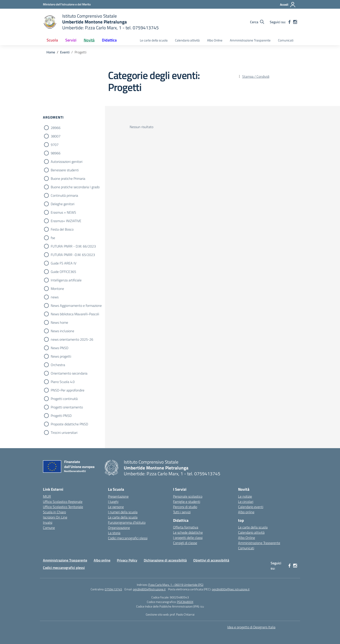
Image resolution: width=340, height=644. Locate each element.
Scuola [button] (52, 40)
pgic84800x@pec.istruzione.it (231, 589)
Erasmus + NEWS (63, 212)
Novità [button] (89, 40)
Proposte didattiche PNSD (69, 424)
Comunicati (286, 40)
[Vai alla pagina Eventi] (65, 52)
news (55, 297)
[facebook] (289, 22)
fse (53, 238)
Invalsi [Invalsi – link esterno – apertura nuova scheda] (48, 522)
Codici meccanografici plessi (128, 538)
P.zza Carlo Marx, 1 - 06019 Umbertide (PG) (176, 585)
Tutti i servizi (182, 512)
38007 (56, 136)
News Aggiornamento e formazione (76, 305)
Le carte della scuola (154, 40)
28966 (56, 128)
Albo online (246, 512)
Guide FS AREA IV (64, 263)
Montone (57, 289)
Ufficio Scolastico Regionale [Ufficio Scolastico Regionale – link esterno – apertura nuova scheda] (63, 502)
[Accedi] (288, 5)
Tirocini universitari (64, 433)
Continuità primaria (64, 195)
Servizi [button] (71, 40)
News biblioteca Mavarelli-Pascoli (75, 314)
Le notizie (245, 496)
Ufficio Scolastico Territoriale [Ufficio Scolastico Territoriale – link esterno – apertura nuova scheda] (63, 507)
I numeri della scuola (123, 512)
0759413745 (113, 589)
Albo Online (215, 40)
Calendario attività (187, 40)
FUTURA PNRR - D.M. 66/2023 (73, 246)
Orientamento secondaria (69, 373)
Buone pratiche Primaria (68, 178)
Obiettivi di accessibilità (211, 560)
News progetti (61, 356)
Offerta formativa (186, 527)
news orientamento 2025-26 (72, 339)
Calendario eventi (251, 507)
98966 (56, 153)
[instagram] (295, 22)
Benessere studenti (65, 170)
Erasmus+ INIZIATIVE (66, 221)
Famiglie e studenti (187, 502)
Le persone (116, 507)
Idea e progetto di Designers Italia (251, 627)
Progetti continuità (64, 399)
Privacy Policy (127, 560)
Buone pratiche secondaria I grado (75, 187)
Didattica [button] (109, 40)
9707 (55, 145)
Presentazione (118, 496)
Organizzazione (119, 528)
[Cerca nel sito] (257, 22)
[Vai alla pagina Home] (51, 52)
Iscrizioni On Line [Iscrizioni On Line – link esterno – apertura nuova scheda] (55, 517)
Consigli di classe (185, 543)
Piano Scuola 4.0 (63, 382)
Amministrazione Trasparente (250, 40)
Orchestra (58, 365)
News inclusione (62, 331)
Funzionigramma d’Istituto (127, 522)
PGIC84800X (185, 602)
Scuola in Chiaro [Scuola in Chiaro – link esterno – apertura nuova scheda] (54, 512)
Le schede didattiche (188, 532)
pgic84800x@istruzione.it (149, 589)
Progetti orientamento (67, 407)
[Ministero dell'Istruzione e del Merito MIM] (67, 4)
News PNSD (60, 348)
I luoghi (113, 502)
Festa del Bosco (62, 229)
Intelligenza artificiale (66, 280)
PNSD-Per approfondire (68, 390)
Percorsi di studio (185, 507)
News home (59, 322)
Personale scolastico (188, 496)
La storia (114, 533)
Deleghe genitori (63, 204)
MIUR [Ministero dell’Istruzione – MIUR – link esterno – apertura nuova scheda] (47, 496)
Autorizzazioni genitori (67, 162)
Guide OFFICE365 (63, 272)
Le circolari (246, 502)
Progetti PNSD (61, 416)
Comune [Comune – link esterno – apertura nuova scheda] (49, 528)
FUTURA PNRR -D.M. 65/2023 (73, 255)
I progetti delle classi (188, 538)
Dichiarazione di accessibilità (165, 560)
